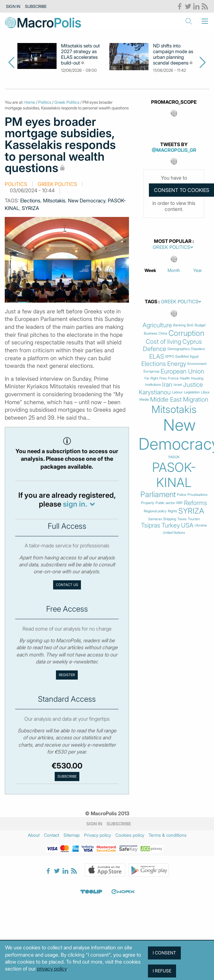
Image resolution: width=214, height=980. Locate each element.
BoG (190, 325)
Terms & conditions (168, 835)
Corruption (186, 333)
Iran (167, 385)
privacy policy (52, 969)
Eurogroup (151, 371)
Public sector (165, 503)
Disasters (198, 349)
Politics (45, 102)
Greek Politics (67, 102)
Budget (200, 325)
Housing (197, 378)
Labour (177, 392)
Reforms (196, 503)
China (163, 333)
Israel (178, 385)
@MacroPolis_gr (174, 150)
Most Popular (173, 241)
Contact (52, 835)
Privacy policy (98, 835)
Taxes (182, 519)
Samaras (155, 519)
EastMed (182, 357)
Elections (30, 200)
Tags (151, 302)
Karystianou (155, 392)
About (34, 835)
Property (148, 503)
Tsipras (151, 525)
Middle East (166, 400)
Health (185, 378)
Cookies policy (130, 835)
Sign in (13, 6)
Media (144, 400)
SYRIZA (31, 208)
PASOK (174, 457)
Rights (172, 511)
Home (30, 102)
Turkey (171, 525)
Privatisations (197, 495)
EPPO (170, 357)
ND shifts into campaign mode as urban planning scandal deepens (173, 54)
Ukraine (201, 525)
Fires (163, 378)
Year (198, 270)
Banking (179, 325)
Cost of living (163, 342)
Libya (205, 392)
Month (174, 270)
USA (187, 525)
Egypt (194, 357)
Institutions (153, 385)
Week (150, 270)
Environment (197, 364)
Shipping (170, 519)
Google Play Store (149, 870)
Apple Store (105, 870)
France (173, 378)
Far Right (151, 378)
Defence (155, 349)
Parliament (158, 495)
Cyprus (192, 342)
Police (182, 495)
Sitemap (72, 835)
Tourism (194, 519)
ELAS (157, 357)
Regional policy (155, 511)
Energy (177, 364)
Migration (196, 400)
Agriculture (157, 325)
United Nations (174, 533)
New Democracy (87, 200)
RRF (180, 503)
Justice (193, 385)
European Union (182, 371)
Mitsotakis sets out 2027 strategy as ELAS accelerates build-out (80, 54)
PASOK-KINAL (174, 475)
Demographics (179, 349)
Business (150, 333)
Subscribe (36, 6)
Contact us (67, 585)
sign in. (75, 504)
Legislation (192, 392)
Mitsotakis (54, 200)
